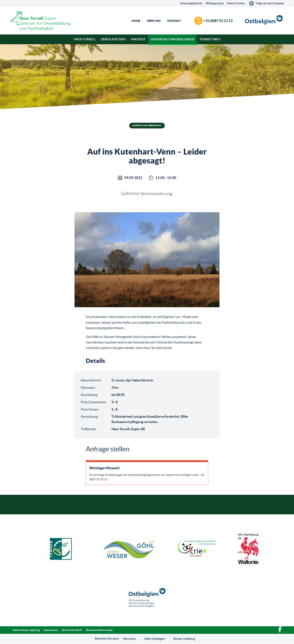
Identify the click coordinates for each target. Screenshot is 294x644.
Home (136, 21)
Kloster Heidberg (184, 639)
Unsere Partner (236, 3)
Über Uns (154, 21)
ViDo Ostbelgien (155, 639)
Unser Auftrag (113, 39)
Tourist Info (210, 39)
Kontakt (174, 21)
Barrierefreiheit (72, 630)
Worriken (130, 639)
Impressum (51, 630)
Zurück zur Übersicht (147, 126)
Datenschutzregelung (26, 630)
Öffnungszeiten (215, 3)
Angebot (138, 39)
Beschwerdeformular (99, 630)
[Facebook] (280, 632)
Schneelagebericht (191, 3)
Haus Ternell (85, 39)
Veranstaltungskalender (172, 39)
